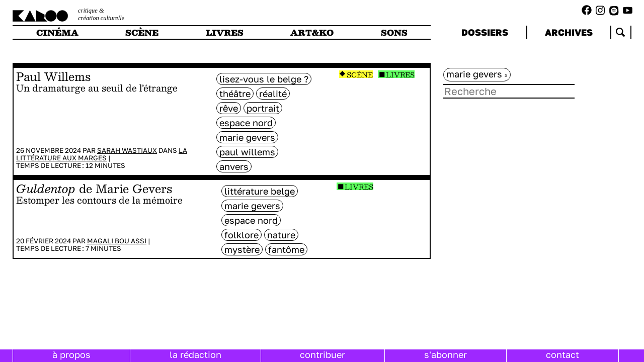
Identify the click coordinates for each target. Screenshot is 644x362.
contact (562, 354)
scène (142, 32)
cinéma (57, 32)
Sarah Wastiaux (127, 150)
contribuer (323, 354)
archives (569, 32)
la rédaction (195, 354)
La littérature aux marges (102, 154)
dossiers (485, 32)
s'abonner (446, 354)
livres (225, 32)
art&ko (312, 32)
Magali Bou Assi (117, 241)
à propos (71, 354)
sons (394, 32)
